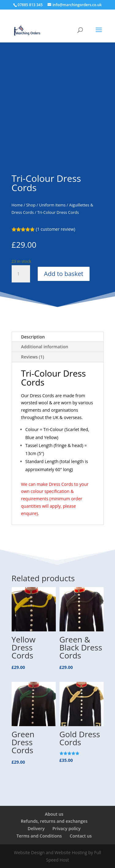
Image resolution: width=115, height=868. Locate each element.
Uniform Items (52, 205)
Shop (31, 205)
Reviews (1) (33, 357)
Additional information (45, 347)
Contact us (81, 836)
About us (54, 814)
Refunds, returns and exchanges (54, 821)
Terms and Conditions (39, 836)
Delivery (36, 828)
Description (33, 337)
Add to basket (63, 274)
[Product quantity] (21, 274)
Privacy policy (67, 828)
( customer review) (56, 229)
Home (17, 205)
